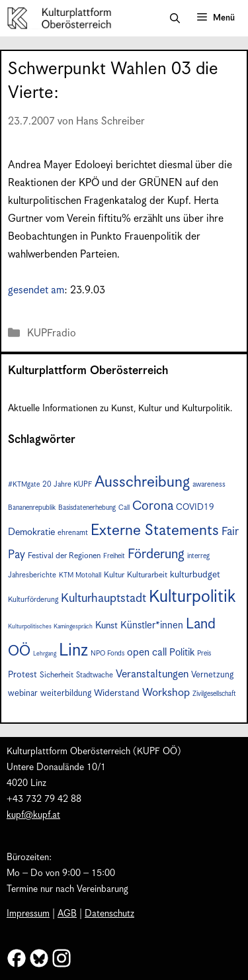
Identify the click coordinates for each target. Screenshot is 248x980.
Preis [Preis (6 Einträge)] (204, 654)
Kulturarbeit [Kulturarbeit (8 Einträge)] (147, 575)
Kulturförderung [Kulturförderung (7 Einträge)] (33, 600)
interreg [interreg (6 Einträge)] (198, 556)
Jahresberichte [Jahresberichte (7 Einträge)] (32, 575)
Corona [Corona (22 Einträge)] (153, 506)
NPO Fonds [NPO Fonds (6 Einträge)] (107, 654)
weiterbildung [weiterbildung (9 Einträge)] (66, 694)
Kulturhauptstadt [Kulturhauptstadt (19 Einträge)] (103, 598)
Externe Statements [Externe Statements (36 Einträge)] (155, 531)
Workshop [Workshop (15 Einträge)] (166, 693)
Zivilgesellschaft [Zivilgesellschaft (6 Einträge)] (214, 694)
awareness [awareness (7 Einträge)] (209, 484)
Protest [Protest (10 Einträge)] (22, 675)
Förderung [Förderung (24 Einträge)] (156, 555)
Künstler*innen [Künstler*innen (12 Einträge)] (152, 625)
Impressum (28, 914)
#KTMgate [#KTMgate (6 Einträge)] (24, 485)
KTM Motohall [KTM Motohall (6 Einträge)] (80, 575)
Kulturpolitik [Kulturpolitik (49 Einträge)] (192, 597)
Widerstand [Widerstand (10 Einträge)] (117, 693)
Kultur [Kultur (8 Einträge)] (114, 575)
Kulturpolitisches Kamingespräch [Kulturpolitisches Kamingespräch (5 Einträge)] (50, 627)
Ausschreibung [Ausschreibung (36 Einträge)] (142, 482)
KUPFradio (52, 333)
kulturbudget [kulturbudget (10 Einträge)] (195, 575)
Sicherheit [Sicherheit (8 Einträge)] (57, 675)
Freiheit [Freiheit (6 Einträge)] (114, 556)
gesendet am (36, 290)
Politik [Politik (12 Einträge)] (182, 653)
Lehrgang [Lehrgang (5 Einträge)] (45, 654)
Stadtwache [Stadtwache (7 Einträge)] (95, 675)
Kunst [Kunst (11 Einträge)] (106, 626)
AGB (67, 914)
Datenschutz (109, 914)
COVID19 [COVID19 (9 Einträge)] (195, 508)
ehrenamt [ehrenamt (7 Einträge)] (73, 533)
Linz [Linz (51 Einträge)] (73, 651)
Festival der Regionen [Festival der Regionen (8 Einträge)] (64, 556)
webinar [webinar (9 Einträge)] (23, 694)
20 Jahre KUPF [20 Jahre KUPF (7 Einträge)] (67, 484)
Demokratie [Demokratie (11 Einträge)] (31, 532)
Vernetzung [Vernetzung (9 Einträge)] (212, 675)
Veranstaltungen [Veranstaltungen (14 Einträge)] (152, 674)
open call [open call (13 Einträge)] (147, 653)
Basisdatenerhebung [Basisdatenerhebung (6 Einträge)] (87, 508)
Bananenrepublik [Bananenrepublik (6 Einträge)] (32, 508)
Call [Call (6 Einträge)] (124, 508)
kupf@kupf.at (33, 815)
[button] (175, 19)
